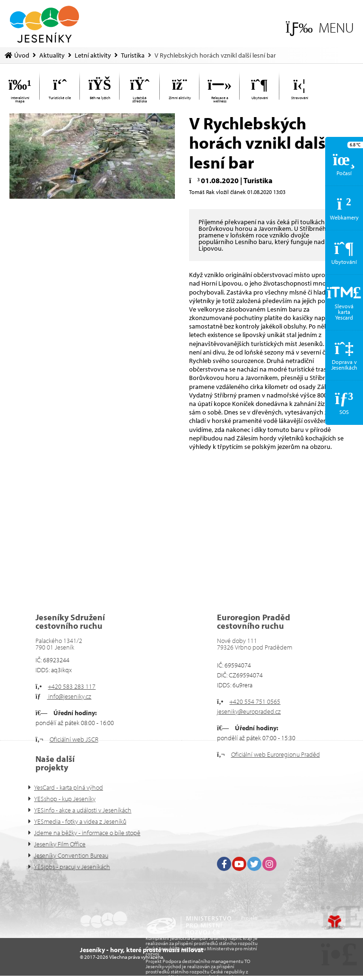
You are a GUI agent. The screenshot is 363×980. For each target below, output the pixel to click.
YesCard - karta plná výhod (69, 787)
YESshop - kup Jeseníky (65, 799)
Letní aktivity (93, 55)
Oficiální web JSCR (74, 739)
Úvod (44, 24)
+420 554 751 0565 (255, 701)
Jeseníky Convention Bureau (71, 855)
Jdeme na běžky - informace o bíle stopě (87, 833)
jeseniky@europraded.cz (249, 711)
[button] (320, 28)
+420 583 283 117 (72, 686)
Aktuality (52, 55)
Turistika (133, 55)
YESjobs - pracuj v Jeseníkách (72, 867)
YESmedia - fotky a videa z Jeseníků (80, 821)
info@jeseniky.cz (69, 696)
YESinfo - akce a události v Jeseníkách (83, 810)
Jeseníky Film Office (60, 844)
